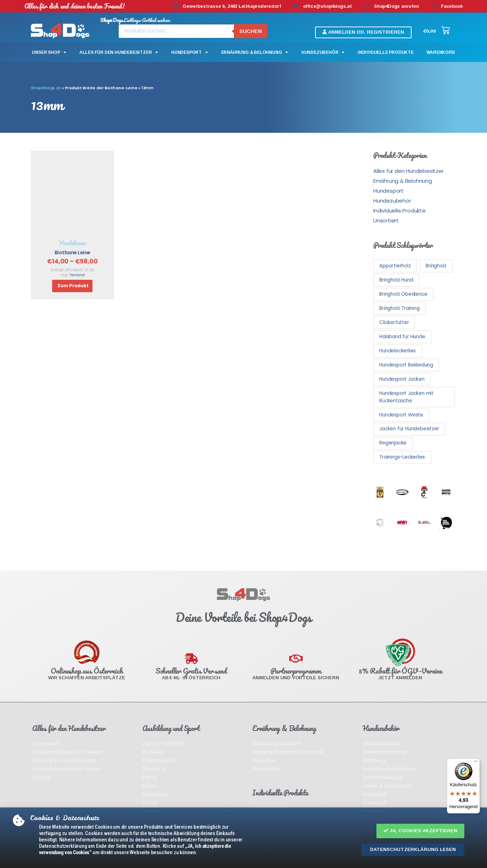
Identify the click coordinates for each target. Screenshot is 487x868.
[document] (243, 434)
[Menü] (476, 763)
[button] (420, 831)
